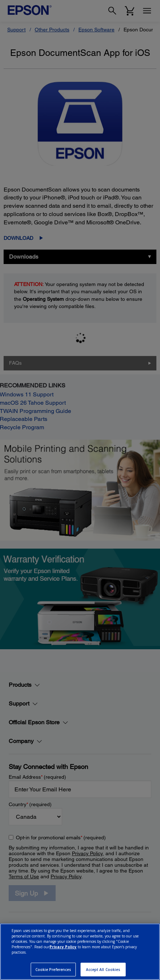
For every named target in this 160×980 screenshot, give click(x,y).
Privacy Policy (63, 947)
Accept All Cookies (103, 970)
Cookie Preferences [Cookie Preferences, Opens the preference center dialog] (53, 970)
